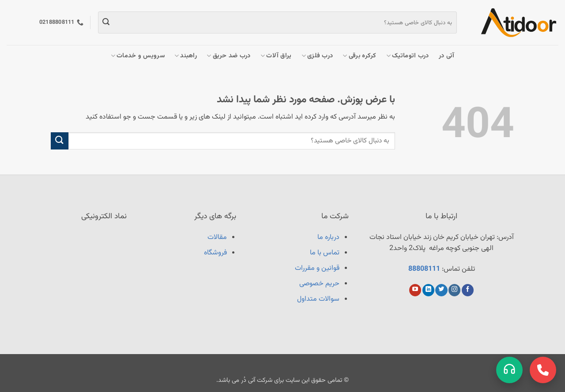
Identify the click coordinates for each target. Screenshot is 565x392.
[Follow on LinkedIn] (428, 290)
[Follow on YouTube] (415, 290)
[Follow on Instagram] (454, 290)
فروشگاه (215, 253)
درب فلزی (317, 56)
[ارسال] (106, 22)
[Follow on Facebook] (468, 290)
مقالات (217, 237)
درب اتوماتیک (408, 56)
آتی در (447, 56)
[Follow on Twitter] (441, 290)
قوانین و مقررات (317, 268)
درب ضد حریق (229, 56)
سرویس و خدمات (138, 56)
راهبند (186, 56)
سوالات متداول (318, 299)
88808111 (424, 269)
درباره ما (328, 237)
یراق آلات (276, 56)
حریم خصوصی (319, 284)
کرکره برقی (359, 56)
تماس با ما (325, 253)
